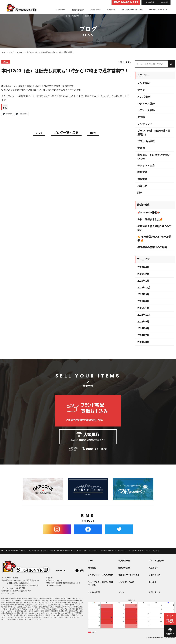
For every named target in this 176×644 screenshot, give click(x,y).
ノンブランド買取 (126, 582)
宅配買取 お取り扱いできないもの (153, 157)
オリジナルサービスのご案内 (132, 10)
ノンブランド (145, 124)
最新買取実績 (96, 10)
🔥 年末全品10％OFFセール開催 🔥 (154, 239)
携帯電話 (142, 172)
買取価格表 (111, 10)
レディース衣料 (146, 110)
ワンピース (135, 551)
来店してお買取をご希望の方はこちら (88, 437)
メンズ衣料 (144, 83)
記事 (140, 193)
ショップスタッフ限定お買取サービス (101, 584)
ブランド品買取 (146, 141)
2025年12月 (144, 288)
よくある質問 (149, 2)
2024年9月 (143, 322)
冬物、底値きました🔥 (150, 219)
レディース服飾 (146, 104)
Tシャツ (128, 551)
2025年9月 (143, 294)
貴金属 (141, 148)
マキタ (141, 90)
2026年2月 (143, 274)
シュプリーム (93, 551)
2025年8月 (143, 301)
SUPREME (69, 551)
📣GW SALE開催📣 (149, 213)
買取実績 (142, 179)
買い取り (156, 551)
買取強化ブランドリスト (158, 10)
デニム (45, 551)
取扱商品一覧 (61, 10)
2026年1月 (143, 281)
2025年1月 (143, 308)
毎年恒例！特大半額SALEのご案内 (154, 228)
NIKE (86, 551)
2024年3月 (143, 342)
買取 (109, 551)
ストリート (148, 551)
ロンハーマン (79, 551)
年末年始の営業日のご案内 (152, 247)
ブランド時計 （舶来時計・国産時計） (154, 133)
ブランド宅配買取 (156, 561)
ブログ (121, 592)
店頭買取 (92, 568)
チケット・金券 (146, 165)
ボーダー (121, 551)
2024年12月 (144, 315)
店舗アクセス (154, 575)
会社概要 (164, 2)
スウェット (24, 551)
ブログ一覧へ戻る (66, 133)
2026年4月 (143, 267)
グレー (114, 551)
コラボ (34, 551)
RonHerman (60, 551)
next (93, 133)
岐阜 (142, 551)
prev (39, 133)
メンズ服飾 (144, 97)
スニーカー (103, 551)
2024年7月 (143, 335)
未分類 (141, 117)
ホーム (91, 561)
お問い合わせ (154, 592)
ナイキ (40, 551)
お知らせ (142, 186)
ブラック (52, 551)
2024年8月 (143, 328)
